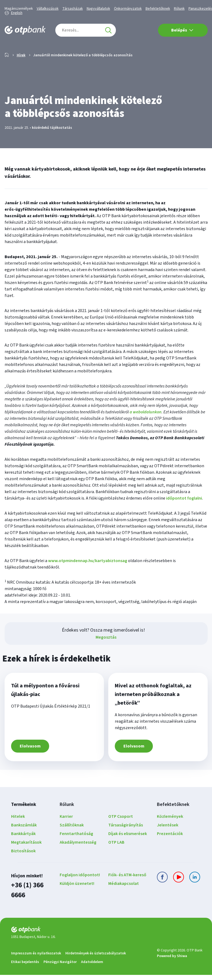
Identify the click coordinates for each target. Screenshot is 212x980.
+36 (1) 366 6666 (31, 901)
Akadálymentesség (78, 860)
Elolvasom (30, 763)
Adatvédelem (92, 967)
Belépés (182, 30)
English (17, 13)
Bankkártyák (23, 851)
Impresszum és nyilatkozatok (36, 958)
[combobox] (86, 30)
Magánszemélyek (19, 9)
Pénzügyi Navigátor (60, 967)
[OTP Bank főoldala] (25, 30)
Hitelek (18, 834)
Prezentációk (170, 851)
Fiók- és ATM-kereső (127, 892)
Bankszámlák (24, 842)
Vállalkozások (48, 9)
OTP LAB (116, 860)
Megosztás (106, 655)
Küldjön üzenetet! (77, 901)
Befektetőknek (158, 9)
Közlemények (170, 834)
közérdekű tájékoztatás (52, 145)
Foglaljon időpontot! (80, 892)
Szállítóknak (72, 842)
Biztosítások (23, 868)
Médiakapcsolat (124, 901)
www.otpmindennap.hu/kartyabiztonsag (88, 578)
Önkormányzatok (128, 9)
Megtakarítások (26, 860)
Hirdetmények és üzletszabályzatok (96, 958)
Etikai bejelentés (25, 967)
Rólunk (179, 9)
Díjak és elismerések (128, 851)
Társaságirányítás (126, 842)
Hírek (21, 72)
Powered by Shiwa (172, 961)
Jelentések (168, 842)
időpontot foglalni (184, 515)
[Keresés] (108, 30)
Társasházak (73, 9)
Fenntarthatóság (76, 851)
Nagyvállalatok (98, 9)
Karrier (66, 834)
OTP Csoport (121, 834)
